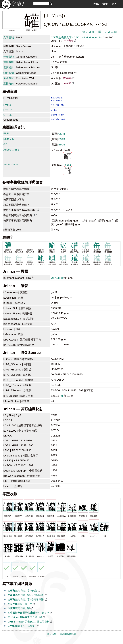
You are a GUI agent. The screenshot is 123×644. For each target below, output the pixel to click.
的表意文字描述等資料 (29, 626)
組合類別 (9, 73)
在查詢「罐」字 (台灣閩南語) (26, 599)
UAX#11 (67, 78)
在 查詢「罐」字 (25, 621)
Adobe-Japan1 (12, 168)
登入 (114, 4)
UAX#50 (67, 83)
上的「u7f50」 (22, 630)
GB (5, 148)
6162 (68, 173)
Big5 (6, 137)
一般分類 (9, 57)
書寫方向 (9, 62)
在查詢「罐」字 (20, 608)
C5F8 (61, 138)
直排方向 (9, 84)
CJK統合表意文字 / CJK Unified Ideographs (76, 37)
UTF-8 (7, 107)
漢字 (105, 4)
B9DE (62, 149)
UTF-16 (8, 112)
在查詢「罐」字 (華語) (22, 595)
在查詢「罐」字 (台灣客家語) (26, 604)
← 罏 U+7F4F (87, 32)
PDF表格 (68, 41)
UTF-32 (8, 118)
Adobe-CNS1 (11, 154)
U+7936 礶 (57, 282)
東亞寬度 (9, 78)
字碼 (96, 4)
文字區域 (9, 37)
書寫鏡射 (9, 67)
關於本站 (52, 638)
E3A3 (61, 143)
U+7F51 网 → (112, 32)
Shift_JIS (9, 143)
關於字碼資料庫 (68, 638)
